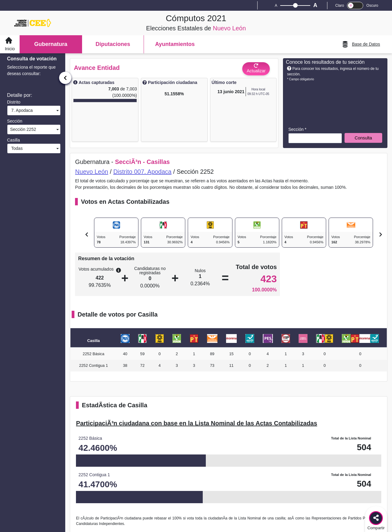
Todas (16, 148)
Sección (15, 121)
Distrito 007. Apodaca (142, 172)
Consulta (363, 138)
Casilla (13, 140)
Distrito (14, 102)
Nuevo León (92, 172)
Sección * (297, 129)
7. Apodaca (21, 110)
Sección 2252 (23, 129)
